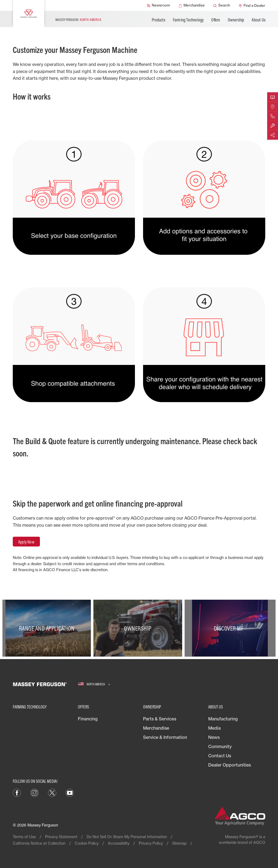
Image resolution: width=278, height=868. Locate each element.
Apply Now (26, 542)
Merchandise (156, 728)
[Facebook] (17, 792)
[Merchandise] (192, 5)
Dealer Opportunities (230, 765)
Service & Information (165, 737)
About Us (259, 20)
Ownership (236, 20)
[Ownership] (139, 628)
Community (220, 746)
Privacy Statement (61, 837)
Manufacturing (223, 719)
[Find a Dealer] (252, 5)
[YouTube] (70, 792)
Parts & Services (160, 719)
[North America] (94, 684)
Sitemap (179, 843)
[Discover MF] (230, 628)
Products (159, 20)
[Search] (222, 5)
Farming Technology (188, 20)
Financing (88, 719)
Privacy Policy (151, 843)
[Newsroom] (158, 5)
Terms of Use (24, 837)
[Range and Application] (48, 628)
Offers (216, 20)
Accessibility (119, 843)
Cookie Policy (87, 843)
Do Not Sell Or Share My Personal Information (127, 837)
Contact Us (220, 756)
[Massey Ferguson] (29, 14)
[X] (52, 792)
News (214, 737)
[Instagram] (34, 792)
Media (214, 728)
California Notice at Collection (39, 843)
